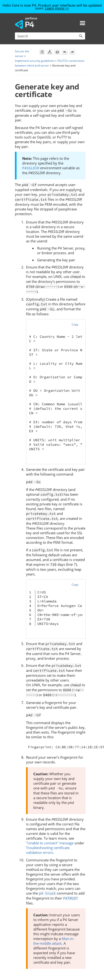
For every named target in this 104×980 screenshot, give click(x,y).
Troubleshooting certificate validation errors (48, 850)
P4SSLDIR (31, 168)
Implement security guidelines (35, 61)
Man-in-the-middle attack (54, 941)
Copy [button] (75, 324)
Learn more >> (57, 8)
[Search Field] (50, 36)
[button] (81, 36)
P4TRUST (71, 898)
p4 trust (47, 893)
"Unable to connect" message (50, 843)
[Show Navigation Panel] (82, 23)
